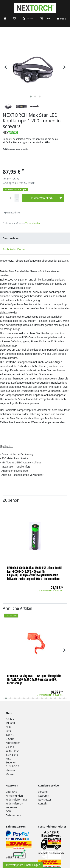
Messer (10, 774)
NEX (8, 758)
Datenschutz (13, 815)
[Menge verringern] (17, 200)
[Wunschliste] (15, 19)
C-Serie (10, 739)
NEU (8, 727)
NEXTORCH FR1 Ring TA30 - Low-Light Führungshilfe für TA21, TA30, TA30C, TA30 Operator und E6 (34, 680)
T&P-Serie (12, 755)
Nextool (10, 770)
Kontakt (43, 803)
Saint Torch (13, 751)
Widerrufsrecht (14, 803)
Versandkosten (33, 223)
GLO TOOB (13, 766)
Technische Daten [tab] (14, 249)
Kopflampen (13, 743)
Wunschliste (12, 213)
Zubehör (11, 762)
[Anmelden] (5, 19)
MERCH (10, 723)
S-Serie (10, 747)
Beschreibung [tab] (11, 238)
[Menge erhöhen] (17, 196)
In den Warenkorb (46, 198)
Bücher (10, 719)
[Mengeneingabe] (10, 198)
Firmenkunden (14, 796)
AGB (8, 811)
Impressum (12, 807)
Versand (43, 792)
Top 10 (10, 735)
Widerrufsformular (17, 800)
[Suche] (28, 19)
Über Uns (11, 792)
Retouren (43, 796)
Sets (8, 731)
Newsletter (45, 800)
